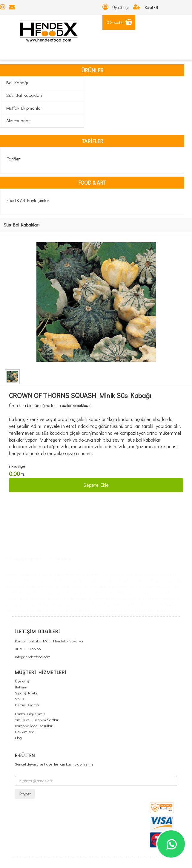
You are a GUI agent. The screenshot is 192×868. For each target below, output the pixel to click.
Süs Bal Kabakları (24, 95)
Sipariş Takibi (26, 693)
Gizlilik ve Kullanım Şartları (37, 720)
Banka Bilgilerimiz (30, 714)
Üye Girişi (116, 7)
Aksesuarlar (18, 120)
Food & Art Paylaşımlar (28, 200)
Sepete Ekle (96, 485)
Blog (18, 738)
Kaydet (25, 794)
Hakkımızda (25, 732)
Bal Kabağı (17, 82)
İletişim (21, 687)
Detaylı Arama (27, 705)
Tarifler (13, 159)
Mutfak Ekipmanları (25, 108)
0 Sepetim (120, 22)
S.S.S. (20, 699)
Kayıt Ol (146, 7)
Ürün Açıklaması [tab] (23, 498)
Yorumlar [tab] (61, 498)
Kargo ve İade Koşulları (34, 726)
